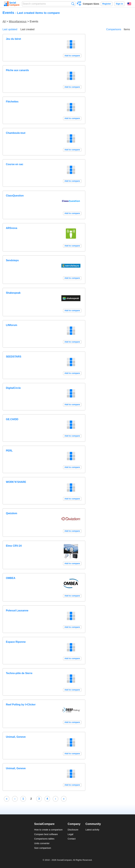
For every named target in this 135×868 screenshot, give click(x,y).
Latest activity (92, 830)
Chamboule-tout (16, 133)
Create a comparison (79, 4)
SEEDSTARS (14, 357)
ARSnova (12, 228)
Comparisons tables (44, 839)
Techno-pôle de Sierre (19, 673)
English (129, 4)
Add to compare (72, 56)
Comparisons (114, 29)
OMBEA (11, 578)
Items (127, 29)
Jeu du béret (13, 39)
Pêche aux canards (17, 70)
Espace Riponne (16, 642)
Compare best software (46, 834)
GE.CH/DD (12, 419)
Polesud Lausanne (17, 611)
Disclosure (73, 830)
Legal (71, 834)
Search (73, 4)
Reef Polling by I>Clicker (21, 705)
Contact (72, 839)
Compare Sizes (91, 4)
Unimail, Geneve (16, 737)
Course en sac (15, 164)
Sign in (119, 4)
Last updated (10, 29)
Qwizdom (12, 513)
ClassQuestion (15, 196)
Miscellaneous (18, 21)
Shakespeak (13, 293)
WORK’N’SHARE (16, 482)
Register (107, 4)
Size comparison (43, 848)
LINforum (12, 325)
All (4, 21)
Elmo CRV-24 (14, 546)
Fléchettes (12, 102)
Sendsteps (12, 260)
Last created (27, 29)
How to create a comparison (48, 830)
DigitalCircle (13, 388)
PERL (9, 451)
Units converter (42, 843)
